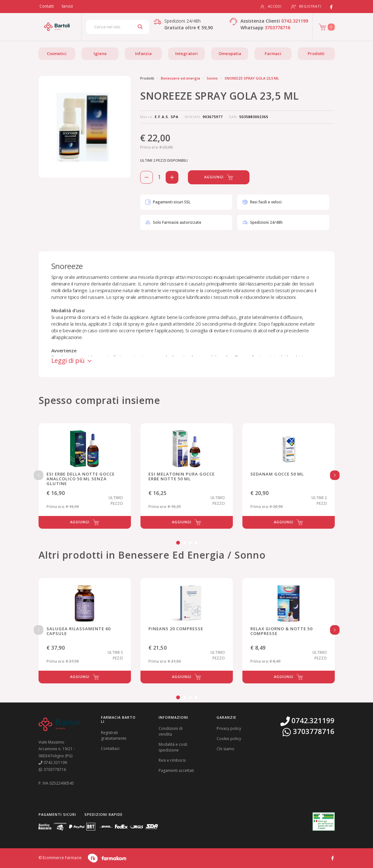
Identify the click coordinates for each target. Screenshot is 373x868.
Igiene (100, 53)
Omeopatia (230, 53)
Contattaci (110, 748)
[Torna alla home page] (57, 27)
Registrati (306, 7)
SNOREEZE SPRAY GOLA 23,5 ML (252, 78)
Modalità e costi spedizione (173, 747)
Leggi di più (72, 360)
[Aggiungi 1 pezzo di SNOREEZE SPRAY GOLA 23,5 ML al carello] (172, 177)
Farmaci (273, 53)
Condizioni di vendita (171, 731)
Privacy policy (229, 728)
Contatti (47, 6)
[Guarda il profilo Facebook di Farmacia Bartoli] (333, 858)
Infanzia (143, 53)
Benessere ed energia (180, 78)
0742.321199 (295, 21)
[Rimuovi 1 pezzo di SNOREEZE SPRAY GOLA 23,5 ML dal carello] (147, 177)
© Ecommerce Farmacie (60, 858)
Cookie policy (229, 739)
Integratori (186, 53)
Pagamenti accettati (176, 770)
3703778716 (277, 28)
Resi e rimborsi (172, 760)
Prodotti (316, 53)
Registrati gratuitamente (114, 735)
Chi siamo (226, 749)
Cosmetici (57, 53)
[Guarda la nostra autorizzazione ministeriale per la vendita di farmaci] (324, 822)
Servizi (67, 6)
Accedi (271, 7)
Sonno (212, 78)
